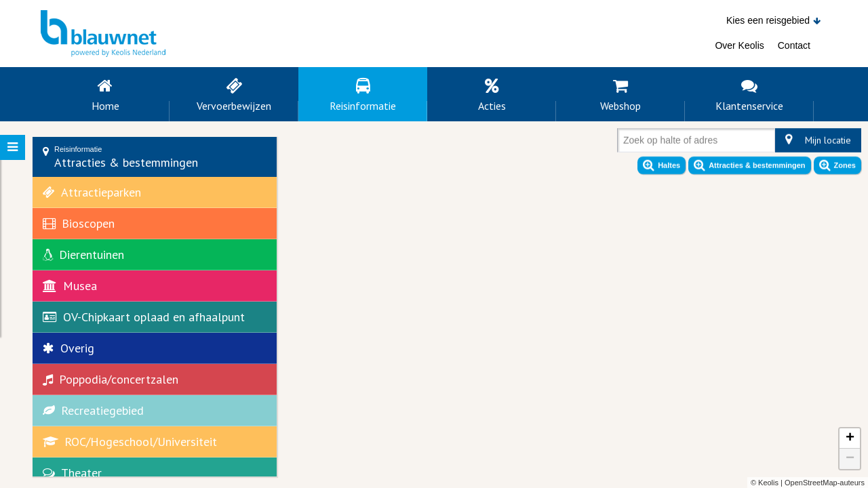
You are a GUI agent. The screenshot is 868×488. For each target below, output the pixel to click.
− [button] (850, 459)
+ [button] (850, 439)
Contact (794, 45)
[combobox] (626, 143)
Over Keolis (739, 45)
